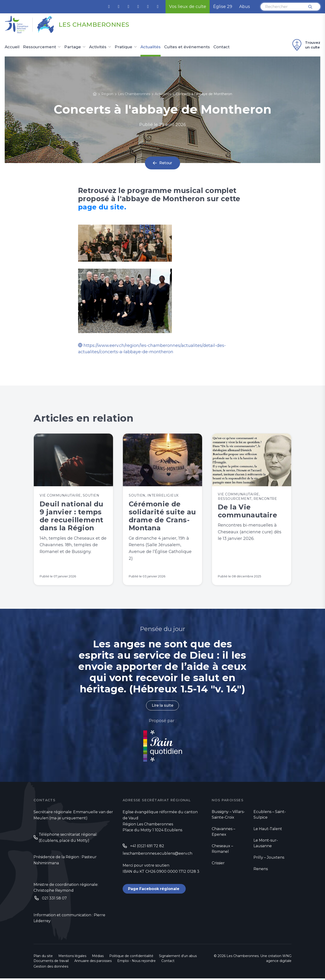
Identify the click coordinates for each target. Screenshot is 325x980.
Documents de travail (51, 962)
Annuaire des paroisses (93, 962)
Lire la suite (162, 707)
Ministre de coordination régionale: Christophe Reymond (66, 889)
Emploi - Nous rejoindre (136, 962)
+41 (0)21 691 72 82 (147, 847)
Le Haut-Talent (268, 830)
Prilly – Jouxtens (269, 859)
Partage (73, 47)
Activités (98, 47)
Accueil (12, 47)
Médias (98, 958)
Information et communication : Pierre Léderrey (69, 920)
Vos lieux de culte (188, 7)
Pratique (123, 47)
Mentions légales (72, 958)
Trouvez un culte (306, 45)
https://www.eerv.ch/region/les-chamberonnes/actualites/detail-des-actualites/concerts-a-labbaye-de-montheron (152, 349)
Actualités (151, 47)
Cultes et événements (187, 47)
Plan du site (43, 958)
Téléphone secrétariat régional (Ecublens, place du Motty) (68, 839)
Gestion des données (51, 968)
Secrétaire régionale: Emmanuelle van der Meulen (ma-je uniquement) (73, 816)
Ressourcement (40, 47)
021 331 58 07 (54, 900)
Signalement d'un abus (178, 958)
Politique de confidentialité (131, 958)
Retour (166, 163)
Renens (261, 870)
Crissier (218, 864)
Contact (221, 47)
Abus (245, 7)
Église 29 (223, 7)
